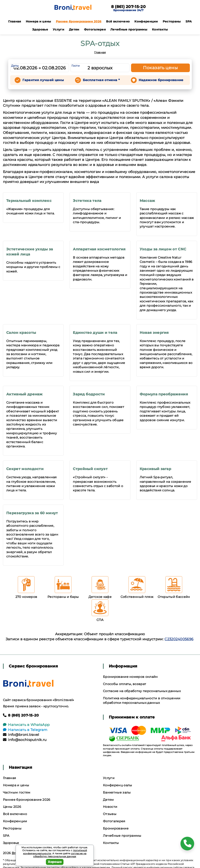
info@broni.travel (21, 735)
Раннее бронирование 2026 (79, 21)
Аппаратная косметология (99, 249)
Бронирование (116, 828)
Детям (74, 29)
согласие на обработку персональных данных (60, 855)
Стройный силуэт (90, 469)
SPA (189, 21)
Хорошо (55, 862)
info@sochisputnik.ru (25, 740)
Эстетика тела (87, 201)
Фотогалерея (95, 29)
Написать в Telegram (25, 730)
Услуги (58, 29)
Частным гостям (17, 792)
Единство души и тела (95, 333)
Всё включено (118, 21)
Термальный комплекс (29, 201)
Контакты (160, 29)
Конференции (146, 21)
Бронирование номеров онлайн (130, 677)
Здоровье (40, 29)
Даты (15, 66)
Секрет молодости (25, 469)
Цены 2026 (12, 807)
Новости (110, 807)
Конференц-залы (117, 785)
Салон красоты (21, 333)
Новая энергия (154, 333)
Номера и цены (38, 21)
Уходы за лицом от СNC (163, 249)
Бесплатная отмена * (101, 80)
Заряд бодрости (89, 394)
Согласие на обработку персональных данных (142, 691)
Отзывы (110, 814)
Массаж (147, 201)
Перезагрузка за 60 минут (32, 513)
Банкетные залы (117, 792)
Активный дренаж (24, 394)
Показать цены (160, 68)
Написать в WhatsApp (26, 725)
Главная (15, 21)
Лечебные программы (129, 29)
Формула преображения (164, 394)
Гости (76, 66)
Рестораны (172, 21)
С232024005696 (179, 639)
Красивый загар (155, 469)
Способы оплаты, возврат (125, 684)
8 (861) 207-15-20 (128, 7)
